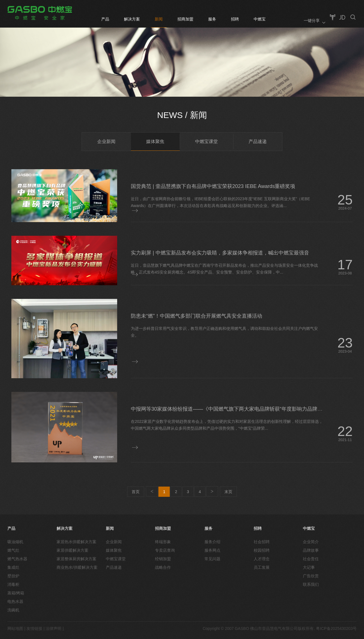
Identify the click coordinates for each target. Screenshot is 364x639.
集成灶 (13, 567)
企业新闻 (106, 141)
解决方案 (132, 19)
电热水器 (15, 601)
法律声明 (53, 628)
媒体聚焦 (155, 141)
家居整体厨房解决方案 (76, 559)
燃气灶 (13, 550)
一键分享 (312, 20)
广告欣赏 (311, 576)
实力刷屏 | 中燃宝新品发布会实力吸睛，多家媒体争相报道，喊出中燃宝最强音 (220, 253)
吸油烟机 (15, 542)
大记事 (309, 567)
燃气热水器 (17, 559)
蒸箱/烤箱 (16, 593)
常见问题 (212, 559)
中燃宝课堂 (206, 141)
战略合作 (163, 567)
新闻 (159, 19)
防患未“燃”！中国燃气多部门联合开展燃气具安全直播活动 (197, 316)
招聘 (235, 19)
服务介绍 (212, 542)
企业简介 (311, 542)
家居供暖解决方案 (73, 550)
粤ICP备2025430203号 (336, 628)
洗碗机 (13, 610)
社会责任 (311, 559)
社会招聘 (262, 542)
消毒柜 (13, 584)
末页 (228, 492)
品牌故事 (311, 550)
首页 (136, 492)
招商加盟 (185, 19)
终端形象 (163, 542)
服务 (212, 19)
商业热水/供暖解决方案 (77, 567)
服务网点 (212, 550)
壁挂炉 (13, 576)
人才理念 (262, 559)
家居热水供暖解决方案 (76, 542)
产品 (105, 19)
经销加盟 (163, 559)
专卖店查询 (165, 550)
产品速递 (258, 141)
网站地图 (15, 628)
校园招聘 (262, 550)
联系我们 (311, 584)
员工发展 (262, 567)
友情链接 (34, 628)
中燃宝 (260, 19)
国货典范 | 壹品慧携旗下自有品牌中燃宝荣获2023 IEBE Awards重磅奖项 (213, 186)
